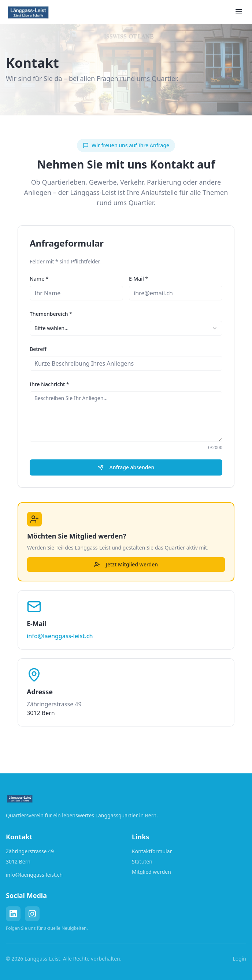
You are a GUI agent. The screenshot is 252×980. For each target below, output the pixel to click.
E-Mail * (138, 279)
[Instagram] (32, 914)
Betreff (38, 349)
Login (239, 959)
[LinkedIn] (13, 914)
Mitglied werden (151, 872)
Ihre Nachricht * (49, 384)
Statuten (142, 861)
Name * (39, 279)
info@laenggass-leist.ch (60, 636)
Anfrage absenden (126, 467)
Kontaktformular (152, 851)
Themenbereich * (51, 314)
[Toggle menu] (239, 12)
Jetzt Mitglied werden (126, 564)
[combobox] (126, 328)
